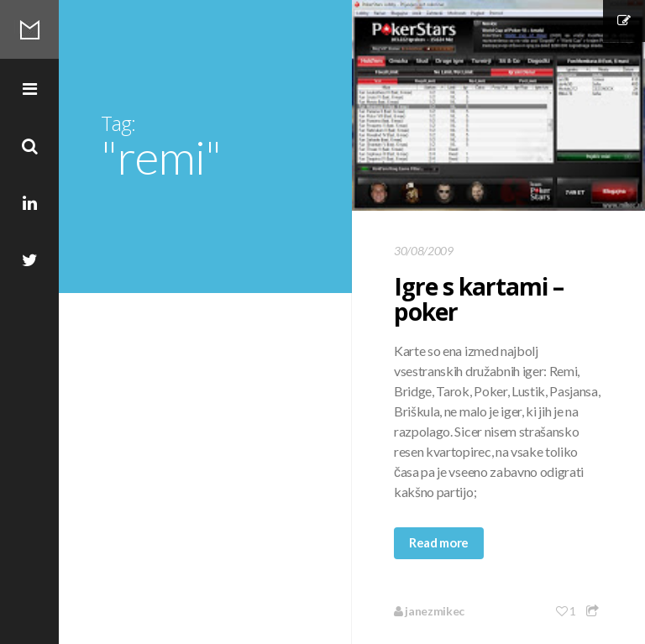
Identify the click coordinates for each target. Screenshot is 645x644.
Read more (439, 542)
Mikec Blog (29, 29)
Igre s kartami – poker (479, 299)
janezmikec (429, 611)
